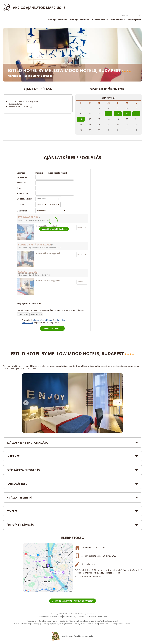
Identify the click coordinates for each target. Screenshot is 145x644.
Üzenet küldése (88, 564)
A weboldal (27, 320)
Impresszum (102, 617)
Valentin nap (90, 621)
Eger (41, 624)
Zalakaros (128, 624)
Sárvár (101, 624)
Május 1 (56, 621)
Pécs (96, 624)
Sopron (113, 624)
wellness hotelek (100, 20)
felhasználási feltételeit (42, 320)
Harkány (77, 624)
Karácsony (48, 621)
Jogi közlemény (79, 617)
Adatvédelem (68, 617)
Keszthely (90, 624)
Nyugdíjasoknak (101, 621)
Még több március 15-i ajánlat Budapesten (73, 601)
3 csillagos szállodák (57, 20)
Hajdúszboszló (68, 624)
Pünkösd (72, 621)
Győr (54, 624)
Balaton (17, 624)
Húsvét (40, 621)
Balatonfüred (25, 624)
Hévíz (83, 624)
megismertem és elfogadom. (46, 323)
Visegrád (120, 624)
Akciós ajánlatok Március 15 (39, 8)
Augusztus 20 (32, 621)
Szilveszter (80, 621)
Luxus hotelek (113, 621)
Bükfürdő (34, 624)
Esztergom (47, 624)
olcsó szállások (118, 20)
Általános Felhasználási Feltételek (50, 617)
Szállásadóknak (91, 617)
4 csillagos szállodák (79, 20)
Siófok (107, 624)
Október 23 (64, 621)
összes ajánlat (134, 20)
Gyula (59, 624)
